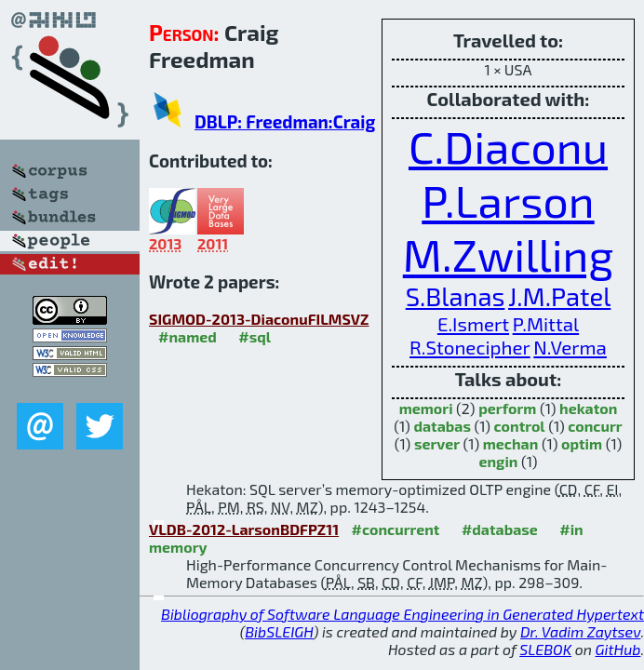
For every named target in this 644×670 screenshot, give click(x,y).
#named (188, 336)
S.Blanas (456, 296)
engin (498, 461)
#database (500, 529)
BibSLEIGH (279, 631)
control (520, 426)
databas (442, 426)
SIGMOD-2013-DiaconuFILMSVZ (259, 319)
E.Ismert (473, 323)
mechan (511, 443)
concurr (595, 426)
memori (426, 408)
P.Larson (508, 200)
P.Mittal (546, 323)
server (437, 443)
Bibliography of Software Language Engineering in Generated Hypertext (402, 614)
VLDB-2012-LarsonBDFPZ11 (244, 529)
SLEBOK (545, 649)
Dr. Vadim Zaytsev (580, 631)
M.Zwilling (509, 254)
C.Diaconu (508, 146)
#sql (255, 336)
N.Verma (570, 347)
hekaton (588, 408)
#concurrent (396, 529)
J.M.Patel (559, 296)
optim (582, 443)
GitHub (618, 649)
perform (507, 408)
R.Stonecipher (470, 347)
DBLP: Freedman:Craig (285, 121)
